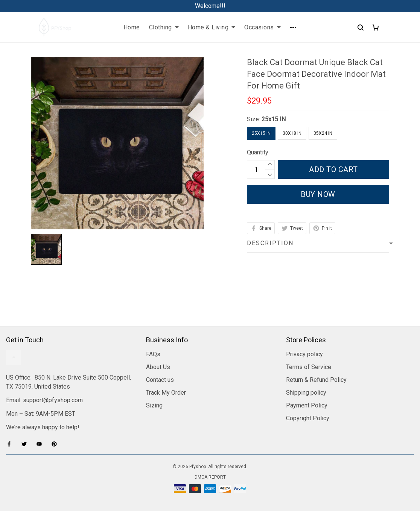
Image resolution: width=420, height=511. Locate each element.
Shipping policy (306, 393)
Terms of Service (309, 367)
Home (132, 27)
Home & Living (212, 27)
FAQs (153, 354)
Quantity (258, 152)
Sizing (154, 405)
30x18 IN (292, 133)
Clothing (164, 27)
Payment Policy (307, 405)
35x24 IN (323, 133)
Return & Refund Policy (316, 380)
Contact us (160, 380)
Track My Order (166, 393)
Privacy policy (304, 354)
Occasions (262, 27)
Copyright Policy (308, 418)
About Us (158, 367)
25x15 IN (274, 119)
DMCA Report (210, 477)
